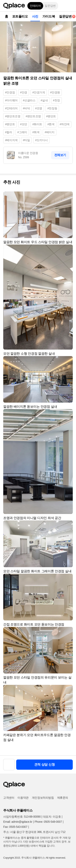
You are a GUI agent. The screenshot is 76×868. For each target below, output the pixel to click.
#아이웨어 (11, 100)
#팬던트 (10, 124)
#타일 (26, 140)
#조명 (39, 108)
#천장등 (52, 108)
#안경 (24, 92)
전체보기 (60, 155)
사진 (35, 16)
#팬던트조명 (13, 116)
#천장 (56, 100)
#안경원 (55, 92)
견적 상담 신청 (45, 764)
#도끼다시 (41, 140)
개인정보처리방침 (43, 798)
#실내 (44, 100)
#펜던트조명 (33, 116)
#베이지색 (11, 140)
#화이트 (37, 124)
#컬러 (9, 132)
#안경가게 (39, 92)
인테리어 (35, 6)
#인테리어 (11, 108)
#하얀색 (65, 124)
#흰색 (51, 124)
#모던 (24, 124)
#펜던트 (51, 116)
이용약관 (23, 798)
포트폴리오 (20, 16)
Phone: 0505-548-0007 (48, 822)
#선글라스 (29, 100)
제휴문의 (63, 798)
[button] (70, 6)
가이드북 (49, 16)
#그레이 (22, 132)
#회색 (36, 132)
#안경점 (10, 92)
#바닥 (26, 108)
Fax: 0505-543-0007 (15, 827)
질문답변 (50, 6)
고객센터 (9, 798)
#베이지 (49, 132)
